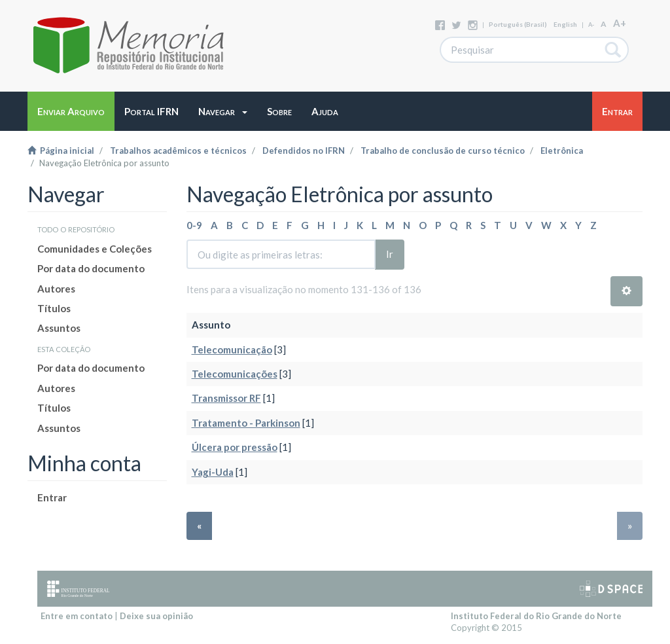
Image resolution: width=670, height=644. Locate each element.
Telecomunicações (235, 374)
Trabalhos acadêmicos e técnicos (178, 151)
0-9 (194, 225)
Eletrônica (562, 151)
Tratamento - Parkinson (246, 423)
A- (591, 25)
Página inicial (61, 151)
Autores (56, 289)
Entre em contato (77, 616)
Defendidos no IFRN (304, 151)
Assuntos (59, 328)
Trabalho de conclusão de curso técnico (443, 151)
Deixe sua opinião (156, 616)
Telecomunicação (232, 349)
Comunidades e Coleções (95, 249)
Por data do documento (91, 268)
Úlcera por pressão (235, 447)
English (565, 24)
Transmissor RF (226, 398)
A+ (620, 23)
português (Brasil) (518, 24)
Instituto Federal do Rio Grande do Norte (536, 616)
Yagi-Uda (213, 472)
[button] (223, 111)
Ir (390, 254)
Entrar (52, 497)
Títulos (54, 308)
